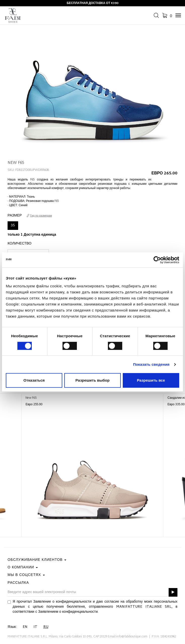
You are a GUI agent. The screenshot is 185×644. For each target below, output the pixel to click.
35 (13, 225)
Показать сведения (151, 364)
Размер (15, 216)
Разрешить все (151, 380)
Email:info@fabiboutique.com (128, 637)
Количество (20, 244)
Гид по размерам (39, 216)
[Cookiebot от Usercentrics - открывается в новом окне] (157, 260)
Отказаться (34, 380)
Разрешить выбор (92, 380)
